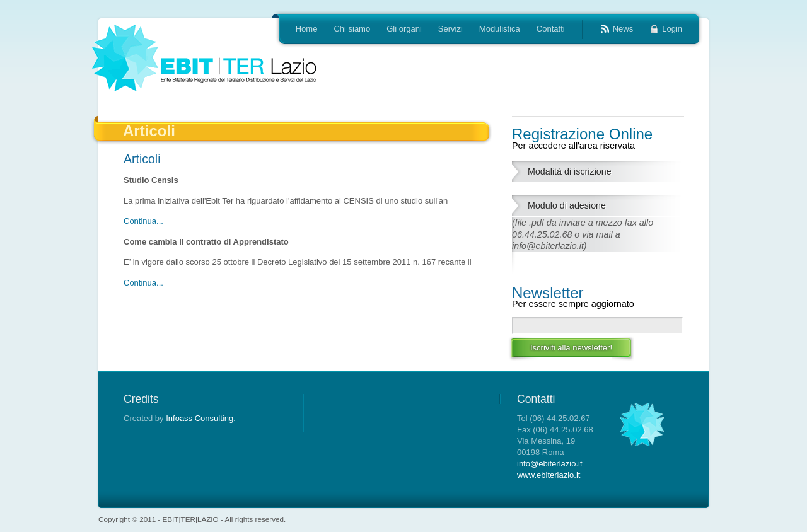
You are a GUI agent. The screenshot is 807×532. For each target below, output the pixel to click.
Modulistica (500, 29)
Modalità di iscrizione (570, 171)
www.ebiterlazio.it (549, 475)
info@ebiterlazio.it (550, 464)
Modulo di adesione (567, 205)
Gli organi (404, 29)
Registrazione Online (598, 138)
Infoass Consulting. (201, 418)
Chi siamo (352, 29)
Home (307, 29)
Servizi (450, 29)
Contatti (551, 29)
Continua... (143, 221)
